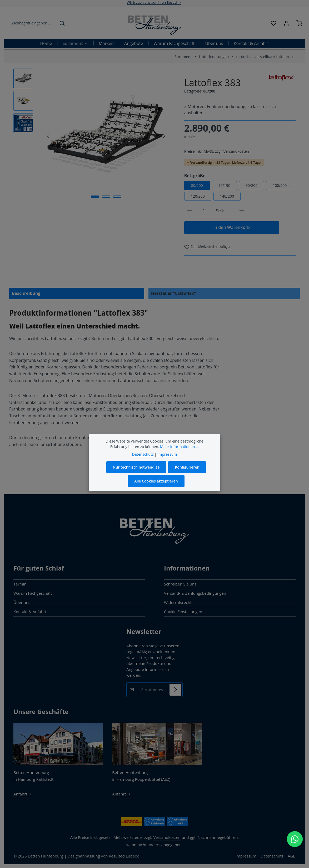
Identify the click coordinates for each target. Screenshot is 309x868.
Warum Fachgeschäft (33, 593)
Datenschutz (272, 856)
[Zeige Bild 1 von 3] (95, 197)
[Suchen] (62, 23)
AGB (292, 856)
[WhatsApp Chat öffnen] (295, 839)
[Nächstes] (164, 136)
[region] (94, 136)
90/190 (224, 185)
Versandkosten (167, 837)
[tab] (77, 294)
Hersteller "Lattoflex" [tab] (174, 293)
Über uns (22, 602)
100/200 (280, 185)
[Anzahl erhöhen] (242, 211)
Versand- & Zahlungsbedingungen (195, 593)
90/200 (251, 185)
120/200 (198, 196)
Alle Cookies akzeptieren (156, 482)
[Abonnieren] (175, 689)
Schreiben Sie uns (180, 584)
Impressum (246, 856)
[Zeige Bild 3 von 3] (117, 197)
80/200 (197, 185)
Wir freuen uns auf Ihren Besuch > (154, 2)
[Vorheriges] (48, 136)
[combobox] (32, 23)
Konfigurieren (187, 468)
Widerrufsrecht (178, 602)
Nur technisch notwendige (136, 468)
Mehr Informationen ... (179, 448)
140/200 (227, 196)
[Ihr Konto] (286, 23)
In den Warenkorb (231, 227)
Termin (20, 584)
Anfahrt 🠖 (23, 794)
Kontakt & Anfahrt (30, 612)
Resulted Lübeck (124, 856)
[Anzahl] (204, 211)
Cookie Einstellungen (183, 612)
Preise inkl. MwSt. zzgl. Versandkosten (217, 151)
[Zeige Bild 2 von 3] (106, 197)
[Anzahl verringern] (190, 211)
